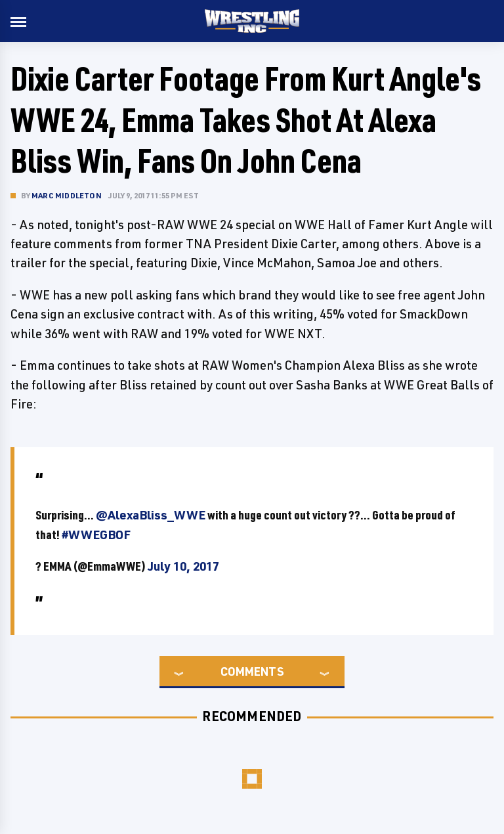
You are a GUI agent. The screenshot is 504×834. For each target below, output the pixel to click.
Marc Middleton (67, 195)
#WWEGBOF (96, 535)
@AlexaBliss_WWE (151, 515)
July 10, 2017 (183, 566)
